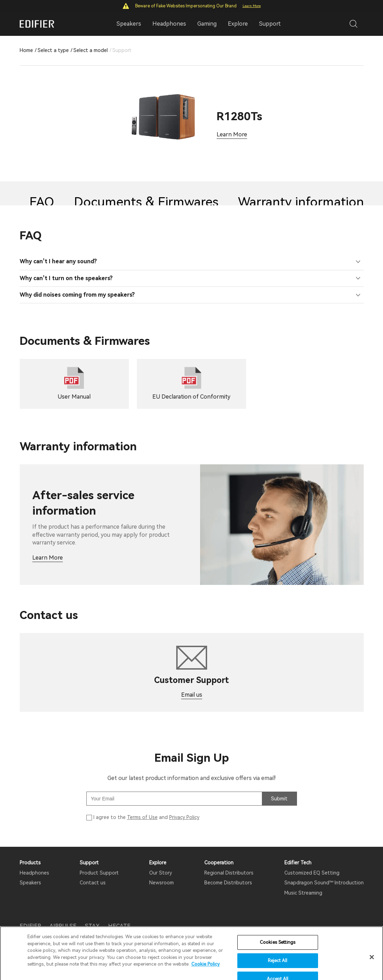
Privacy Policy (184, 817)
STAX (92, 926)
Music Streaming (303, 893)
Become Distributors (228, 883)
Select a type (53, 50)
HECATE (119, 926)
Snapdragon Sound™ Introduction (324, 883)
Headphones (34, 873)
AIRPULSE (63, 926)
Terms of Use (142, 817)
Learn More (252, 6)
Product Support (99, 873)
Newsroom (161, 883)
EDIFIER (30, 926)
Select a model (91, 50)
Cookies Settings (278, 958)
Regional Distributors (229, 873)
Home (26, 50)
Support (270, 24)
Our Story (161, 873)
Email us (192, 695)
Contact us (93, 883)
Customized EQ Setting (312, 873)
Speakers (30, 883)
